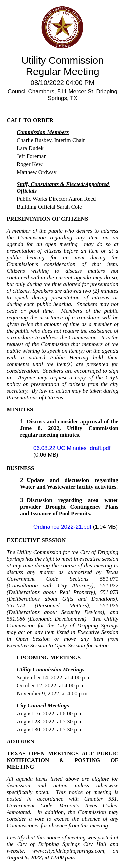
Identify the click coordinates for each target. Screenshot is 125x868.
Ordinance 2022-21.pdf (63, 527)
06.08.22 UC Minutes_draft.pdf (72, 448)
